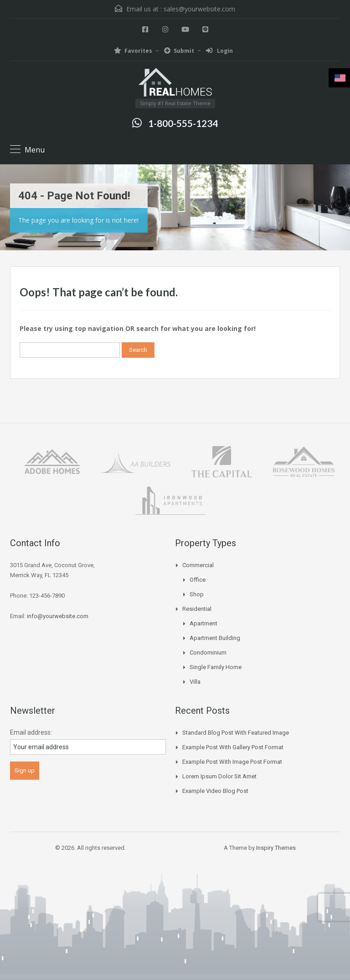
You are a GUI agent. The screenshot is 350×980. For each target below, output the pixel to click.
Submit (179, 51)
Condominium (208, 652)
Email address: (31, 732)
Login (219, 51)
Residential (197, 609)
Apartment (203, 623)
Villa (195, 682)
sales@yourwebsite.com (199, 9)
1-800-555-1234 (183, 123)
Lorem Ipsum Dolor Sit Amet (219, 776)
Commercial (198, 565)
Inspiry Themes (276, 848)
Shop (197, 594)
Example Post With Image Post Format (232, 762)
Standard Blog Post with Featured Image (236, 733)
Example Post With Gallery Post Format (233, 747)
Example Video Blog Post (215, 791)
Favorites (133, 51)
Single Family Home (216, 667)
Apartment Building (215, 638)
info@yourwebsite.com (58, 616)
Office (198, 580)
